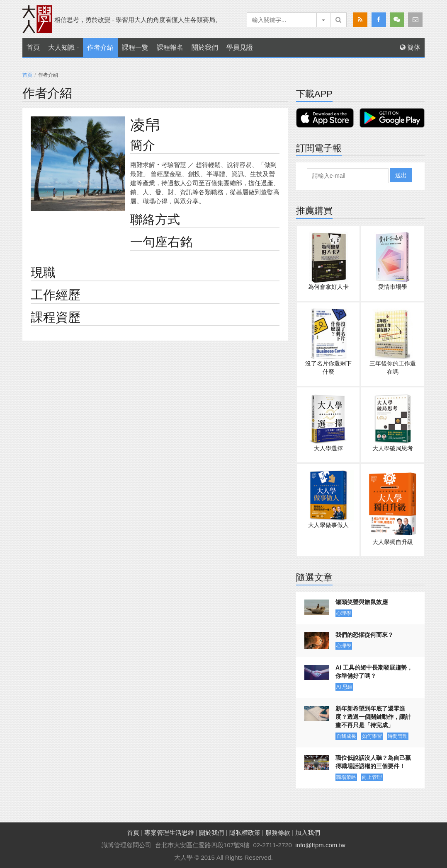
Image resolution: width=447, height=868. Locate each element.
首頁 (33, 47)
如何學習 (372, 736)
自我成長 (346, 736)
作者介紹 (100, 47)
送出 (401, 175)
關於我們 (205, 47)
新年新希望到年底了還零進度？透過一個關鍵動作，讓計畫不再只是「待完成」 (373, 717)
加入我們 (308, 833)
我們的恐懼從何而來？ (364, 635)
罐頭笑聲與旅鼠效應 (362, 602)
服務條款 (278, 833)
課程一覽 (135, 47)
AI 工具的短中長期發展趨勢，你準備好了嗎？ (374, 672)
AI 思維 (344, 687)
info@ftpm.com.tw (320, 845)
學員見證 (240, 47)
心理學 (344, 613)
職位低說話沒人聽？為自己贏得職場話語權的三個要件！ (373, 762)
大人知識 (61, 47)
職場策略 (346, 777)
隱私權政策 (245, 833)
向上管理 (372, 777)
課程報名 (170, 47)
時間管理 (398, 736)
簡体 (410, 47)
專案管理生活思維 (169, 833)
